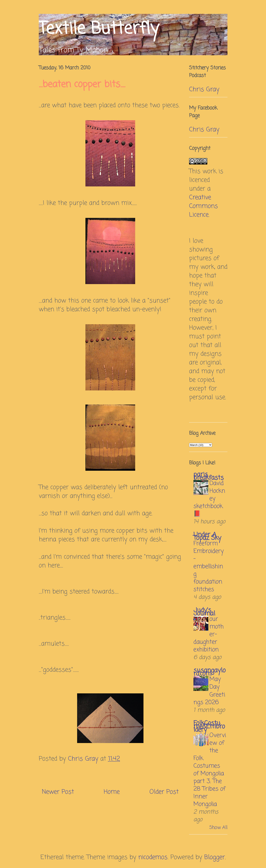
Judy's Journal (204, 612)
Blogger (215, 857)
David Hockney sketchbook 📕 (209, 499)
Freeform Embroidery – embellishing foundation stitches (209, 567)
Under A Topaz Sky (207, 537)
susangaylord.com (210, 672)
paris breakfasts (209, 476)
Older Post (164, 792)
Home (112, 792)
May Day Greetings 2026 (209, 691)
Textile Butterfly (99, 29)
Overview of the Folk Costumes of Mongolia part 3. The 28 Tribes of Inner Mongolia (210, 770)
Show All (218, 828)
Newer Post (58, 792)
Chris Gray (204, 90)
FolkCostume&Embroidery (209, 727)
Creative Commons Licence (203, 206)
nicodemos (153, 857)
